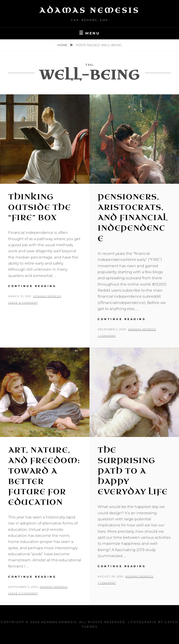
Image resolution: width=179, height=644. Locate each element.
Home (63, 45)
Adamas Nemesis (89, 10)
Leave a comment (23, 303)
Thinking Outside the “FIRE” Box (40, 207)
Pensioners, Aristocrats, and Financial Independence (133, 218)
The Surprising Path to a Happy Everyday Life (133, 471)
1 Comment (107, 336)
